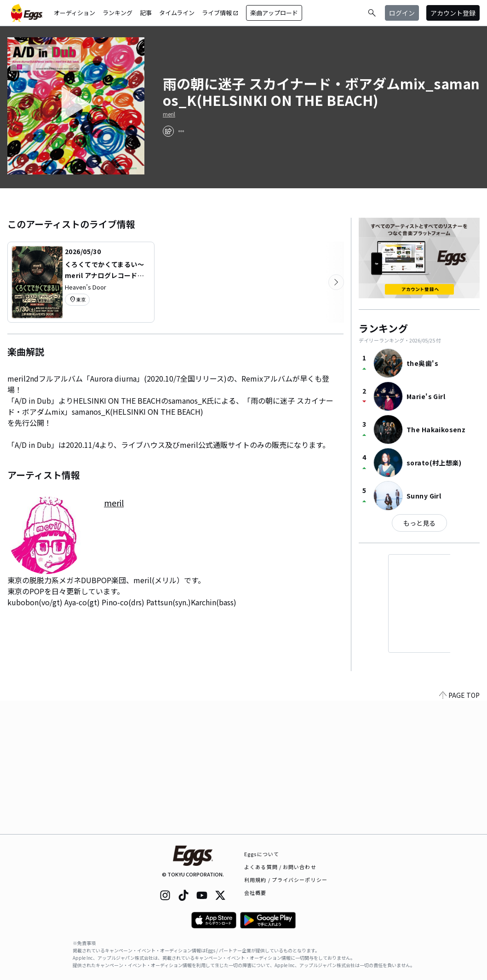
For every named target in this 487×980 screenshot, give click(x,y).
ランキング (117, 13)
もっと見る (419, 523)
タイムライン (177, 13)
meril (169, 114)
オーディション (74, 13)
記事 (146, 13)
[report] (181, 131)
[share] (168, 131)
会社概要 (255, 893)
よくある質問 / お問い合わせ (280, 867)
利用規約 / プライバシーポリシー (286, 880)
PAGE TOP (459, 829)
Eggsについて (262, 854)
